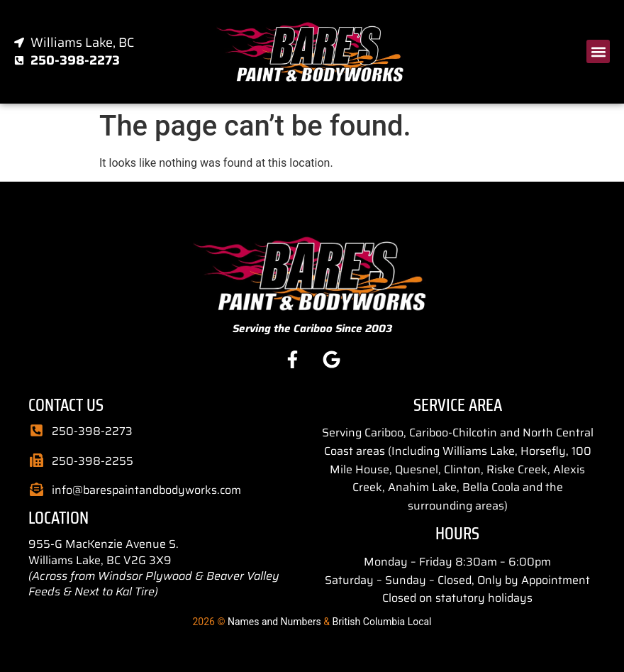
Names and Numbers (274, 622)
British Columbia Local (382, 622)
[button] (598, 51)
